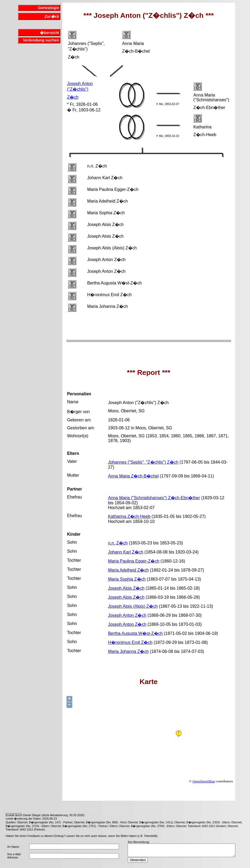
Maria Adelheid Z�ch (128, 570)
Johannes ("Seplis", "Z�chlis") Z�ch (143, 462)
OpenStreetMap (204, 781)
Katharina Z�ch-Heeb (129, 516)
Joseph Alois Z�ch (126, 588)
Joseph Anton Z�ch (127, 615)
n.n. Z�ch (118, 543)
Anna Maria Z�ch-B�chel (133, 476)
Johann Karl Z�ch (126, 552)
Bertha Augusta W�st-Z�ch (135, 633)
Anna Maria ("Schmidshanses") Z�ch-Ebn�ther (154, 498)
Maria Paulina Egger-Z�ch (134, 561)
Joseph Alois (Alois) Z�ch (133, 606)
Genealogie (49, 8)
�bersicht (49, 33)
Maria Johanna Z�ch (128, 651)
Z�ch (73, 97)
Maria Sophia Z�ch (127, 579)
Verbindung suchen (41, 40)
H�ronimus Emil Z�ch (130, 642)
